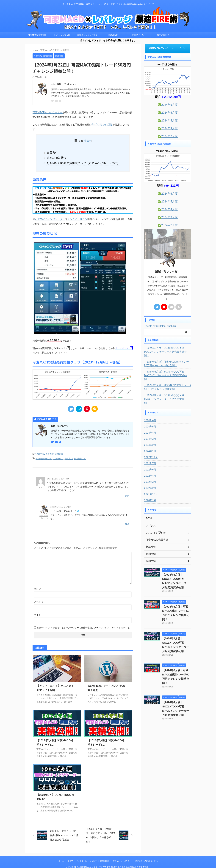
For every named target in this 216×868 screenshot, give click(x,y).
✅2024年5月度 (168, 111)
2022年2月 (149, 471)
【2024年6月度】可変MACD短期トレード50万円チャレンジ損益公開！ (167, 354)
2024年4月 (149, 415)
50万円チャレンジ (44, 451)
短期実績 (59, 446)
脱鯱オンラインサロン (88, 35)
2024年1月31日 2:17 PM (61, 498)
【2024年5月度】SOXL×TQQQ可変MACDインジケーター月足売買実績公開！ (167, 364)
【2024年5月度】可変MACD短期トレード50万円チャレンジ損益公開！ (167, 374)
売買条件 (55, 147)
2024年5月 (149, 409)
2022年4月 (149, 459)
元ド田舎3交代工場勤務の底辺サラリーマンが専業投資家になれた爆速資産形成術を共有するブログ (108, 857)
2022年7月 (149, 446)
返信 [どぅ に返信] (127, 487)
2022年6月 (149, 452)
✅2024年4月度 (168, 119)
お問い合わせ (163, 35)
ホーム (61, 851)
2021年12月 (150, 477)
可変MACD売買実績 (37, 35)
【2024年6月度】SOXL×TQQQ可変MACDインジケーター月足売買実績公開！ (167, 344)
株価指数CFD (80, 451)
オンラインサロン (75, 212)
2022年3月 (149, 465)
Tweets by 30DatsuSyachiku (160, 320)
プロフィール (138, 35)
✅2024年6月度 (168, 104)
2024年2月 (149, 428)
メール (39, 592)
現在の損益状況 (59, 152)
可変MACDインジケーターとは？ (167, 48)
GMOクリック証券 (101, 124)
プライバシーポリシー (122, 851)
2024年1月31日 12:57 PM (58, 471)
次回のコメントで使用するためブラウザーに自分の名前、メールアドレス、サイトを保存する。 (84, 618)
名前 (38, 579)
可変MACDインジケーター (47, 112)
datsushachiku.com (44, 508)
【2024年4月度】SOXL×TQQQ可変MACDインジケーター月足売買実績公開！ (167, 384)
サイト (37, 605)
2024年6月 (149, 403)
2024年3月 (149, 422)
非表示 (88, 136)
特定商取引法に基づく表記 (146, 851)
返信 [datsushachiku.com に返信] (127, 515)
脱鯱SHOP (113, 35)
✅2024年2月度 (168, 134)
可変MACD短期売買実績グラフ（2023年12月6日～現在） (83, 157)
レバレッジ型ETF (62, 35)
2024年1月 (149, 434)
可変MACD (58, 451)
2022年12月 (150, 440)
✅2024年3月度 (168, 126)
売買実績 (69, 451)
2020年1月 (149, 483)
